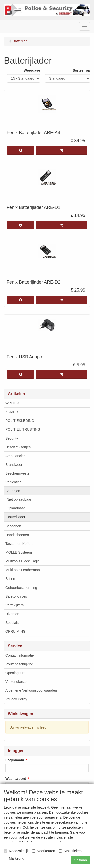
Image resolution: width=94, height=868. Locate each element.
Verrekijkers (14, 605)
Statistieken (70, 851)
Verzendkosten (17, 682)
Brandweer (14, 465)
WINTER (12, 403)
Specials (12, 623)
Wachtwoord (16, 779)
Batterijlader (16, 517)
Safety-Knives (16, 596)
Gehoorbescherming (21, 588)
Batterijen (13, 491)
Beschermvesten (18, 473)
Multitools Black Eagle (22, 561)
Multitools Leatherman (23, 570)
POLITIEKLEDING (20, 421)
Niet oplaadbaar (19, 499)
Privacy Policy (16, 699)
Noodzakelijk (16, 851)
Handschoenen (17, 535)
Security (12, 438)
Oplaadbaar (16, 508)
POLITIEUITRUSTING (23, 429)
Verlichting (13, 482)
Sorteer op (81, 70)
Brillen (10, 579)
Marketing (14, 858)
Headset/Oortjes (18, 447)
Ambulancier (15, 456)
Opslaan (80, 860)
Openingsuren (16, 673)
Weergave (32, 70)
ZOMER (12, 412)
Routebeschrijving (19, 664)
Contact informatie (20, 655)
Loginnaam (15, 760)
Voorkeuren (44, 851)
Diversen (12, 614)
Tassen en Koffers (19, 544)
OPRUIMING (15, 631)
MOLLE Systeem (19, 552)
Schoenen (13, 526)
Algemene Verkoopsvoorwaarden (31, 690)
